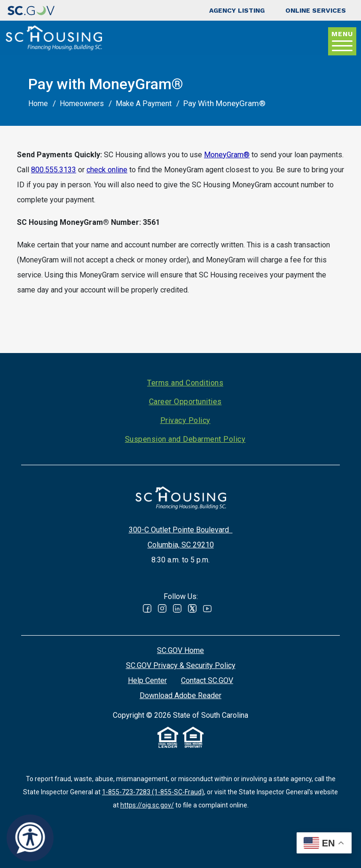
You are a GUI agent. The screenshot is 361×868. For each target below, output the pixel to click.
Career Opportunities (185, 402)
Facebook (147, 608)
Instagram (162, 608)
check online (107, 170)
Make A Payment (144, 104)
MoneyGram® (227, 155)
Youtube (207, 608)
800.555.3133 (54, 170)
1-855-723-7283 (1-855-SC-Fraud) (153, 792)
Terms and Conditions (185, 383)
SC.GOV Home (180, 650)
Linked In (177, 608)
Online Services (316, 10)
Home (38, 104)
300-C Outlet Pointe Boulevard (181, 530)
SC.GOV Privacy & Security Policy (181, 665)
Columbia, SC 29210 (181, 545)
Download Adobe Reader (180, 695)
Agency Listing (237, 10)
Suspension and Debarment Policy (185, 439)
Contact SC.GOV (207, 680)
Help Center (147, 680)
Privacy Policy (185, 420)
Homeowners (82, 104)
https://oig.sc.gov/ (147, 805)
